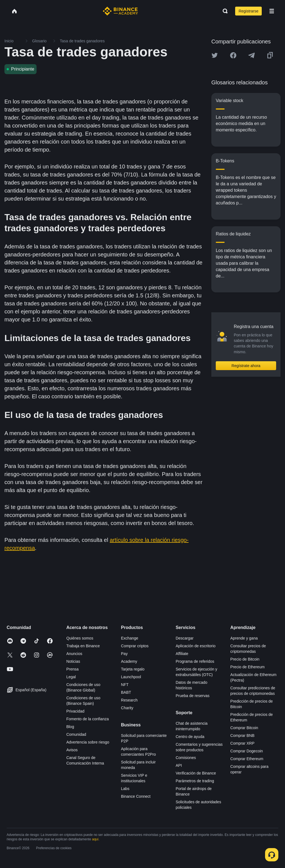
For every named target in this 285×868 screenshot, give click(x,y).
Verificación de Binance (196, 773)
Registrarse (248, 11)
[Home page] (120, 11)
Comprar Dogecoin (247, 751)
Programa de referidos (195, 661)
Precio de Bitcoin (245, 659)
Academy (129, 661)
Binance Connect (136, 796)
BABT (126, 692)
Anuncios (74, 654)
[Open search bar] (224, 11)
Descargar (185, 638)
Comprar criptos (135, 646)
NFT (125, 685)
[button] (272, 11)
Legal (71, 677)
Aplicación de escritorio (196, 646)
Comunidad (76, 734)
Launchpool (131, 677)
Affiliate (182, 654)
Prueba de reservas (192, 696)
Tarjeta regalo (133, 669)
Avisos (72, 750)
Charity (127, 708)
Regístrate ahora (246, 366)
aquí (95, 839)
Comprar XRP (242, 743)
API (179, 765)
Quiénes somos (80, 638)
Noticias (73, 661)
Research (129, 700)
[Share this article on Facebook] (233, 55)
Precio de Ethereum (248, 667)
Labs (125, 789)
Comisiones (186, 758)
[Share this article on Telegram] (251, 55)
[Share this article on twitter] (215, 55)
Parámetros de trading (195, 781)
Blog (70, 727)
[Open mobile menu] (272, 11)
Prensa (72, 669)
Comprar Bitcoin (244, 728)
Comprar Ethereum (247, 759)
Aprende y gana (244, 638)
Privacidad (75, 711)
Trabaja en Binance (83, 646)
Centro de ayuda (190, 737)
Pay (124, 654)
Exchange (130, 638)
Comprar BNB (242, 736)
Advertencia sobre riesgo (88, 742)
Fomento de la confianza (87, 719)
